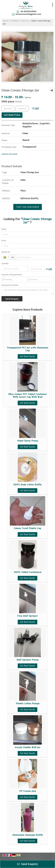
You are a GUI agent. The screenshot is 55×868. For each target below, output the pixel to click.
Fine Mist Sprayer (27, 616)
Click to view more (9, 154)
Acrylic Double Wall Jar (27, 747)
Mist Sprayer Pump (27, 660)
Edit (36, 109)
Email (4, 241)
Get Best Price (12, 115)
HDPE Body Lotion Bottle (27, 485)
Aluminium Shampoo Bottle (28, 835)
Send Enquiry (27, 864)
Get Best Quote (27, 356)
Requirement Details (10, 285)
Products (15, 21)
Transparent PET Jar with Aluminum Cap (27, 349)
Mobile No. (6, 252)
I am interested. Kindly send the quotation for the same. (27, 291)
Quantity (5, 263)
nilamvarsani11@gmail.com (28, 14)
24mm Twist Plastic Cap (27, 528)
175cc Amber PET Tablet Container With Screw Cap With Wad (27, 396)
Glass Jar (25, 21)
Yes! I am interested (28, 207)
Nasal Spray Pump (27, 441)
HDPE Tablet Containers (28, 572)
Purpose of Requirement (12, 275)
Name (4, 229)
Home (6, 21)
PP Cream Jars (28, 791)
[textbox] (22, 109)
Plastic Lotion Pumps (28, 704)
